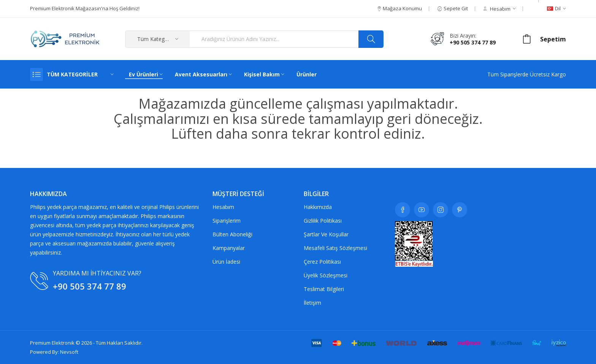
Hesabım (223, 207)
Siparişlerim (227, 221)
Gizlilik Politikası (323, 221)
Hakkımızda (318, 207)
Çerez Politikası (322, 262)
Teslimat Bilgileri (324, 289)
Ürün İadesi (226, 262)
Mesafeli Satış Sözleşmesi (335, 248)
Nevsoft (69, 352)
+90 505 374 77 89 (473, 42)
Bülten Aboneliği (232, 234)
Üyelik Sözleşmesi (326, 275)
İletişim (312, 303)
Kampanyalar (229, 248)
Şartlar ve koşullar (326, 234)
